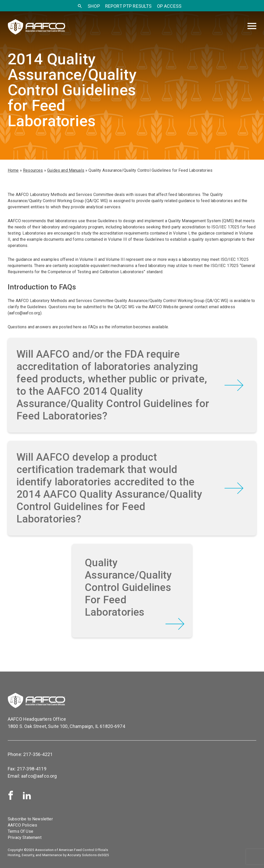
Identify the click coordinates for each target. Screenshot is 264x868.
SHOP (94, 6)
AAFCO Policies (22, 825)
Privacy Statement (25, 837)
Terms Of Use (20, 831)
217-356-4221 (38, 754)
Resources (33, 170)
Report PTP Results (129, 6)
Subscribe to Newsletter (30, 819)
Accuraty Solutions (82, 855)
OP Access (169, 6)
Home (13, 170)
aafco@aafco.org (39, 776)
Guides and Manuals (66, 170)
